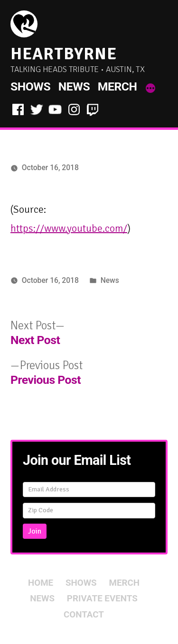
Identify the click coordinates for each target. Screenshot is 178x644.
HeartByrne (64, 54)
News (74, 86)
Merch (117, 86)
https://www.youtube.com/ (69, 228)
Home (41, 583)
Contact (84, 615)
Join (35, 531)
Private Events (102, 599)
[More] (150, 89)
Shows (30, 86)
